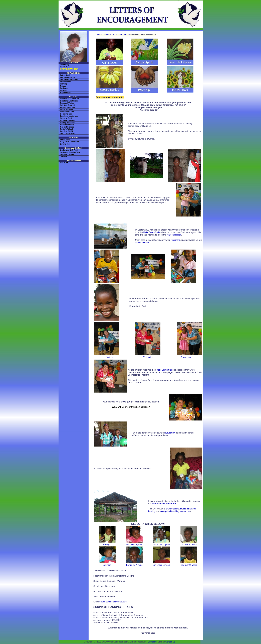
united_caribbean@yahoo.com (113, 602)
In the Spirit (65, 75)
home (100, 35)
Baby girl (107, 545)
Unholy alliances (67, 123)
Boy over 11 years (189, 565)
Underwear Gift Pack (69, 150)
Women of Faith (67, 112)
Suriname (64, 88)
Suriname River (142, 243)
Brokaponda (186, 357)
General (64, 90)
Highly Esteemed (68, 120)
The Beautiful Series (69, 79)
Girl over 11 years (189, 545)
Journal (64, 157)
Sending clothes (67, 154)
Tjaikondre (175, 240)
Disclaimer (152, 642)
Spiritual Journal (67, 105)
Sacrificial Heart (67, 125)
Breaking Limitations (69, 101)
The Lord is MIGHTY (69, 133)
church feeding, (173, 509)
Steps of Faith (66, 118)
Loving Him (65, 144)
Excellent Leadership (69, 116)
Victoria (110, 357)
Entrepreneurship (68, 107)
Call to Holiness (67, 127)
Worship (64, 84)
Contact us (170, 642)
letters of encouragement (118, 35)
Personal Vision (67, 103)
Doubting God (66, 114)
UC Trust (64, 163)
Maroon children (174, 235)
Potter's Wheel (67, 129)
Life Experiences (67, 77)
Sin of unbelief (67, 110)
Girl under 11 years (162, 545)
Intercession (66, 82)
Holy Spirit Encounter (70, 142)
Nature (63, 86)
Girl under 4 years (134, 545)
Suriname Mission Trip (70, 152)
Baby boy (107, 565)
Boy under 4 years (134, 565)
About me (64, 67)
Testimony (65, 65)
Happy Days (65, 92)
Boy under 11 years (162, 565)
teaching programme (175, 511)
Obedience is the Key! (70, 99)
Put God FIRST (67, 131)
